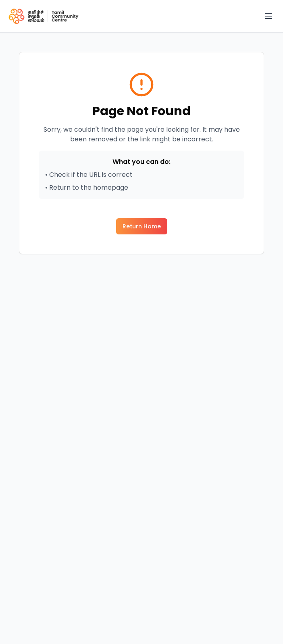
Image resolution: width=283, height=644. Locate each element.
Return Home (142, 226)
